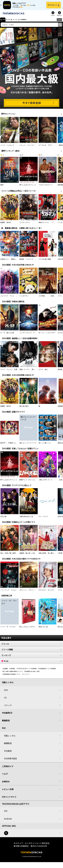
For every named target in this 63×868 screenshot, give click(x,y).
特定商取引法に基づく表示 (32, 674)
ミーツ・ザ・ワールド (8, 629)
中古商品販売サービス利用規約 (47, 671)
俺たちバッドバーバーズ (28, 445)
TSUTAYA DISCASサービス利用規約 (27, 671)
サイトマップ (26, 676)
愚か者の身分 (24, 408)
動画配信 (6, 723)
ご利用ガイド (8, 769)
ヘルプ (5, 776)
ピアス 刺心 (43, 372)
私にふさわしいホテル (27, 629)
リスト (53, 18)
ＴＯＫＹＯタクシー (45, 187)
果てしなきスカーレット (28, 187)
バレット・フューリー (27, 148)
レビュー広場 (8, 791)
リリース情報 (31, 652)
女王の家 (3, 519)
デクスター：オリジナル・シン (49, 592)
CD (12, 22)
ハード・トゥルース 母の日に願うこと (14, 148)
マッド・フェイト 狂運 (9, 372)
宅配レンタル (10, 738)
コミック (20, 22)
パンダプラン (24, 298)
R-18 (31, 663)
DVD (5, 22)
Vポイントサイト (9, 799)
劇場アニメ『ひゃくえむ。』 (29, 482)
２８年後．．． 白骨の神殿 (48, 298)
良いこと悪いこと (45, 445)
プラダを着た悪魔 (45, 261)
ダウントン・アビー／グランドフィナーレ (34, 592)
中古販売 (8, 753)
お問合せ (6, 784)
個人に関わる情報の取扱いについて (13, 674)
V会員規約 (12, 671)
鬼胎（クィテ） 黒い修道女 (29, 372)
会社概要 (5, 671)
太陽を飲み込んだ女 (26, 519)
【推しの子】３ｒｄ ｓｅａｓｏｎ (51, 482)
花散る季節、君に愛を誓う (48, 556)
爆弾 (2, 187)
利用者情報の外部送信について (11, 676)
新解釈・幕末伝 (6, 225)
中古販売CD (31, 22)
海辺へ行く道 (43, 629)
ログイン (59, 18)
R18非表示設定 (10, 761)
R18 (59, 22)
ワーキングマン (25, 225)
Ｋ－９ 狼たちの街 (7, 335)
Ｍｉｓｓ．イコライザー (47, 335)
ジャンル (31, 646)
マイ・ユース (43, 519)
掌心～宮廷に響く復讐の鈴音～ (11, 556)
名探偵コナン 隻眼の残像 (10, 261)
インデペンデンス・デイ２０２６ (31, 335)
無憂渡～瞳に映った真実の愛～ (30, 556)
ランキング (31, 658)
